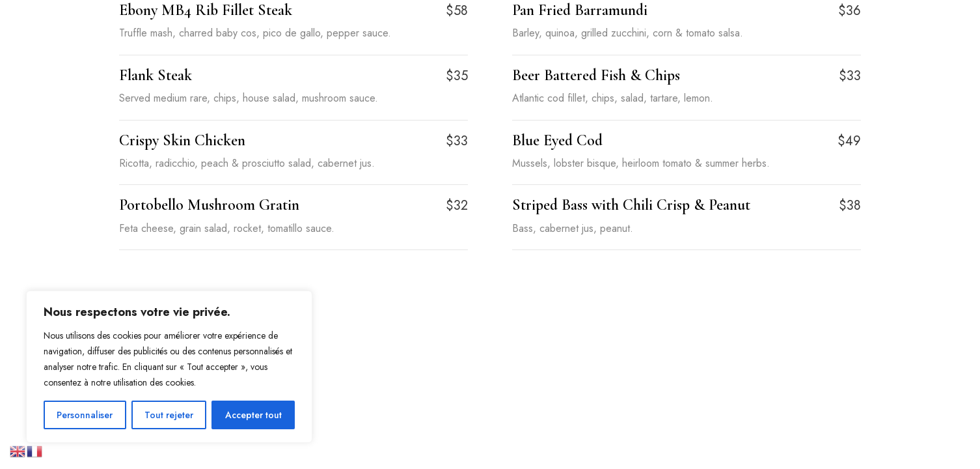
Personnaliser (85, 415)
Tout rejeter (169, 415)
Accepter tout (253, 415)
